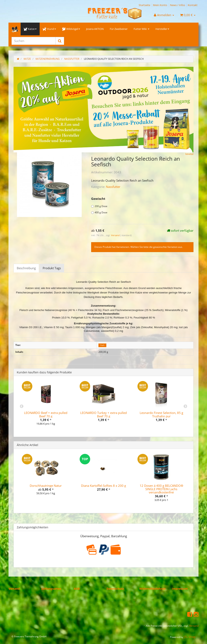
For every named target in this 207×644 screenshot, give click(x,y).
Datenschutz (115, 589)
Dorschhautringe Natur (46, 486)
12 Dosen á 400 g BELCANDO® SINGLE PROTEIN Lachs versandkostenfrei (161, 489)
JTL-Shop (190, 637)
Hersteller (162, 29)
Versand (116, 235)
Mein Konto (160, 5)
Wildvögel (71, 29)
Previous (22, 406)
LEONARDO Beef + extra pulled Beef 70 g (46, 414)
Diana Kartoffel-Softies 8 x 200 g (103, 486)
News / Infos (177, 5)
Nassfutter (113, 187)
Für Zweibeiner (119, 29)
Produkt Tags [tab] (52, 268)
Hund (49, 29)
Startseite (144, 5)
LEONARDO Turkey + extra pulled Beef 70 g (103, 414)
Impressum (180, 589)
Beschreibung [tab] (26, 268)
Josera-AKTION (95, 29)
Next (185, 406)
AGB (77, 589)
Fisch (102, 345)
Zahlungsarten (51, 589)
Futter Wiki (142, 29)
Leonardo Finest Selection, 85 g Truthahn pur (161, 414)
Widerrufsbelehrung (153, 589)
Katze (30, 29)
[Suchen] (34, 41)
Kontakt (193, 5)
